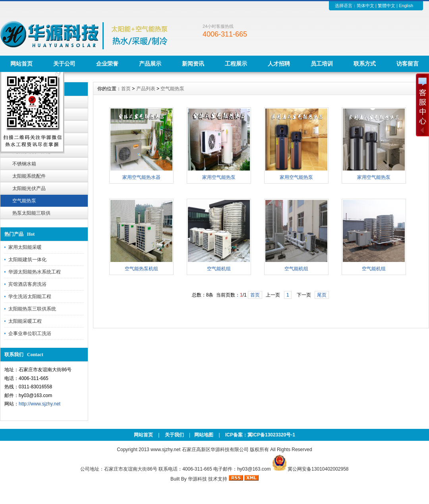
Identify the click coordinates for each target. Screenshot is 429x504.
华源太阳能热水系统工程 (35, 272)
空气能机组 (219, 269)
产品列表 (146, 89)
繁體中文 (386, 6)
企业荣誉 (107, 64)
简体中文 (365, 6)
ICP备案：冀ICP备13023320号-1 (260, 435)
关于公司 (64, 64)
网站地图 (204, 435)
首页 (126, 89)
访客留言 (408, 64)
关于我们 (174, 435)
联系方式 (365, 64)
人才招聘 (279, 64)
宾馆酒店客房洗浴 (27, 284)
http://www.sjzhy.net (40, 404)
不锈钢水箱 (24, 164)
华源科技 (197, 479)
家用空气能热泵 (219, 177)
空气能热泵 (24, 201)
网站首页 (21, 64)
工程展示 (236, 64)
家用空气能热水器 (141, 177)
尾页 (322, 295)
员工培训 (322, 64)
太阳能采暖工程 (25, 321)
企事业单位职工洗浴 (30, 333)
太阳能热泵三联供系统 (32, 309)
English (406, 6)
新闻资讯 (193, 64)
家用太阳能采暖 (25, 247)
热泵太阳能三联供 (31, 213)
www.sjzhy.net (165, 450)
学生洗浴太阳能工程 (30, 297)
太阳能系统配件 (29, 176)
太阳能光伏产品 (29, 188)
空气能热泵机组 (141, 269)
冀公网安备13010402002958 (318, 469)
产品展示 (150, 64)
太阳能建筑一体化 (27, 260)
